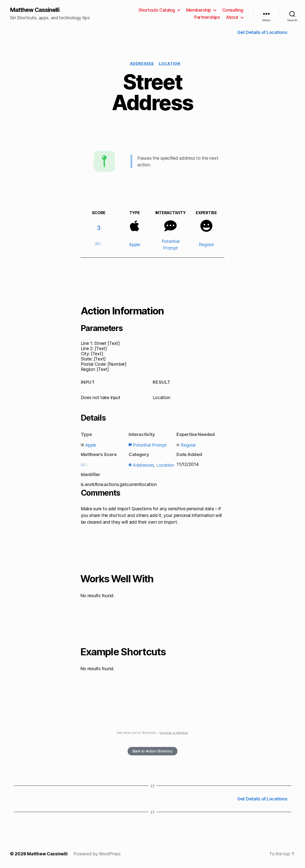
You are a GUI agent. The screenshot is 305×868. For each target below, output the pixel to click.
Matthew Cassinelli (36, 10)
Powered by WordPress (97, 854)
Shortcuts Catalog (157, 10)
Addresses (142, 64)
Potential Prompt (150, 445)
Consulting (233, 10)
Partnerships (207, 17)
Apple (135, 245)
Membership (199, 10)
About (232, 17)
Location (169, 64)
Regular (206, 245)
